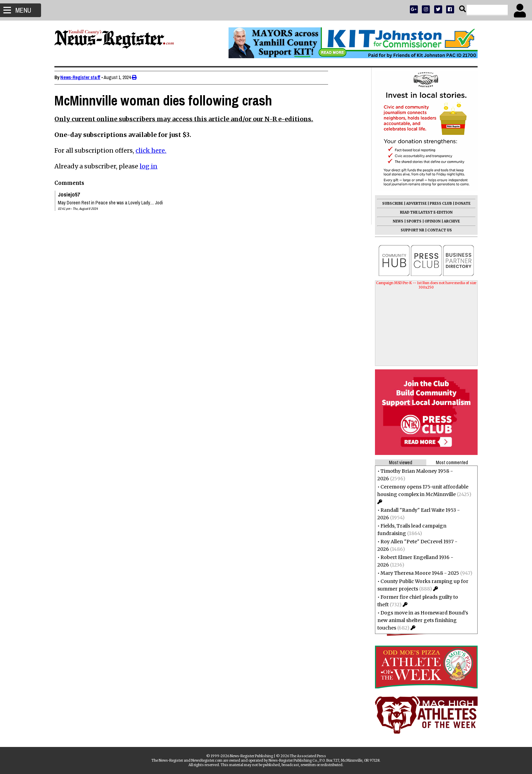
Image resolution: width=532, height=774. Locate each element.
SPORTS (411, 221)
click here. (154, 150)
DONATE (460, 204)
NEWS (395, 221)
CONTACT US (437, 230)
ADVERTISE (414, 204)
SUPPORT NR (410, 230)
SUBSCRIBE (390, 204)
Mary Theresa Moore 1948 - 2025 (417, 573)
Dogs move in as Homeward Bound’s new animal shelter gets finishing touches (420, 620)
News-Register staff (83, 77)
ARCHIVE (449, 221)
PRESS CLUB (438, 204)
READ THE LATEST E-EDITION (424, 212)
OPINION (430, 221)
